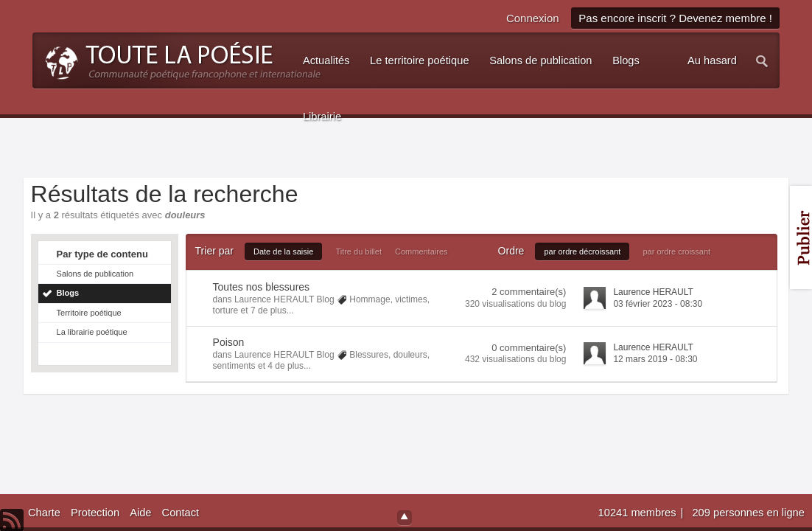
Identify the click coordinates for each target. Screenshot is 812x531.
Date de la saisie (283, 251)
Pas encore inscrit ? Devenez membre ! (675, 18)
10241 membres (639, 513)
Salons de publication (95, 274)
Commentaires (421, 251)
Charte (44, 513)
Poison (229, 342)
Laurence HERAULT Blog (284, 299)
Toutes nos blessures (262, 287)
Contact (181, 513)
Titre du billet (358, 251)
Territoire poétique (89, 313)
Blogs (68, 293)
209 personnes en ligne (748, 513)
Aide (140, 513)
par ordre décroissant (582, 251)
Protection (95, 513)
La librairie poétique (92, 332)
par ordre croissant (676, 251)
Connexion (533, 18)
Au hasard (712, 60)
